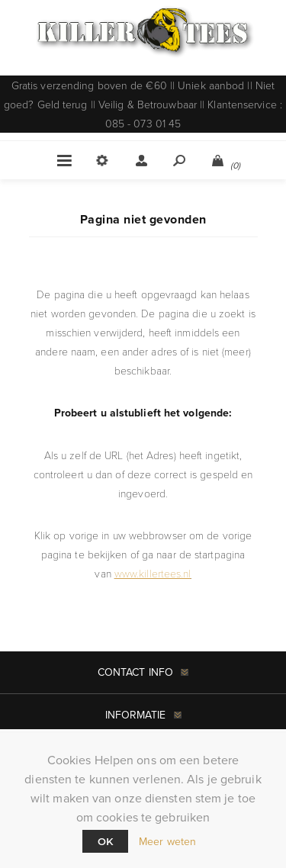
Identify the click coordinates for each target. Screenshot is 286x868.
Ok (105, 841)
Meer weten (167, 841)
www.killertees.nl (153, 573)
